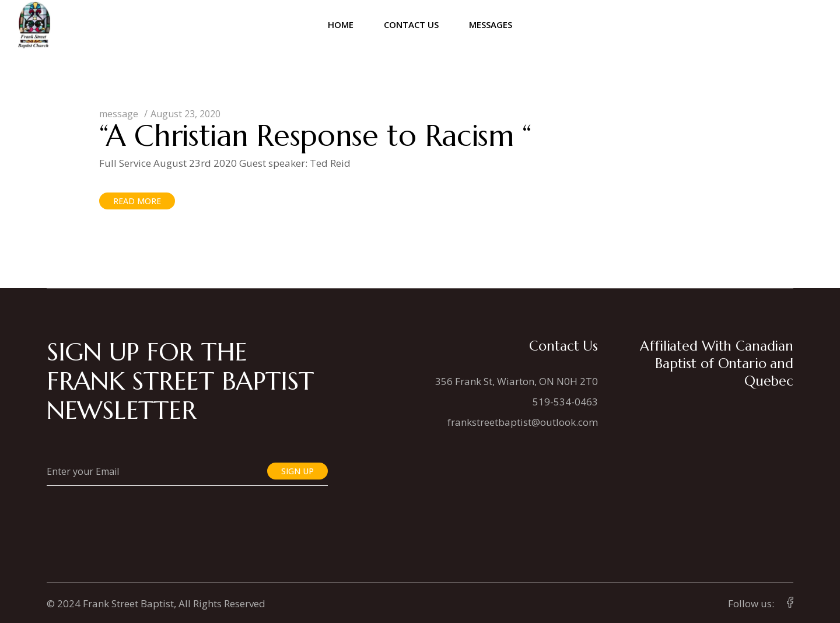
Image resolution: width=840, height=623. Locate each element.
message (119, 114)
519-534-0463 (565, 402)
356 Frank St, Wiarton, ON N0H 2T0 (517, 381)
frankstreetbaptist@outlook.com (523, 422)
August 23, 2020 (185, 114)
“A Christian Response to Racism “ (315, 136)
